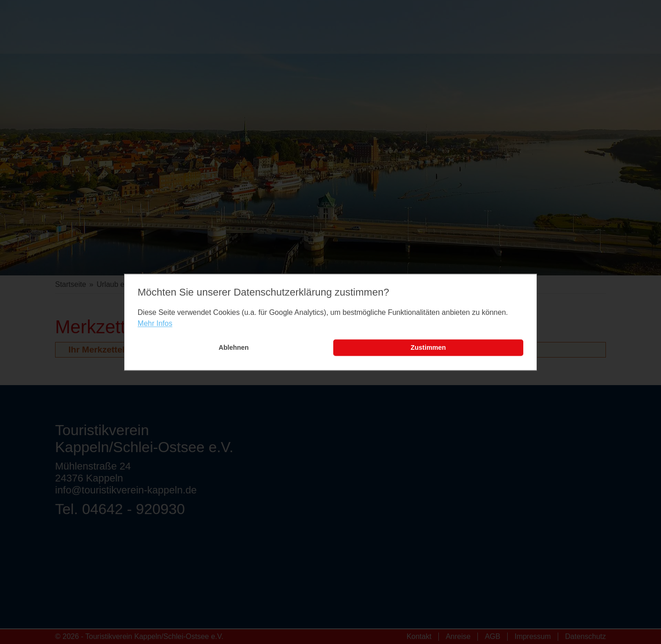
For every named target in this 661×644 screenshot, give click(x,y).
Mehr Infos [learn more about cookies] (155, 324)
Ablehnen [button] (234, 348)
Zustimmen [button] (429, 348)
